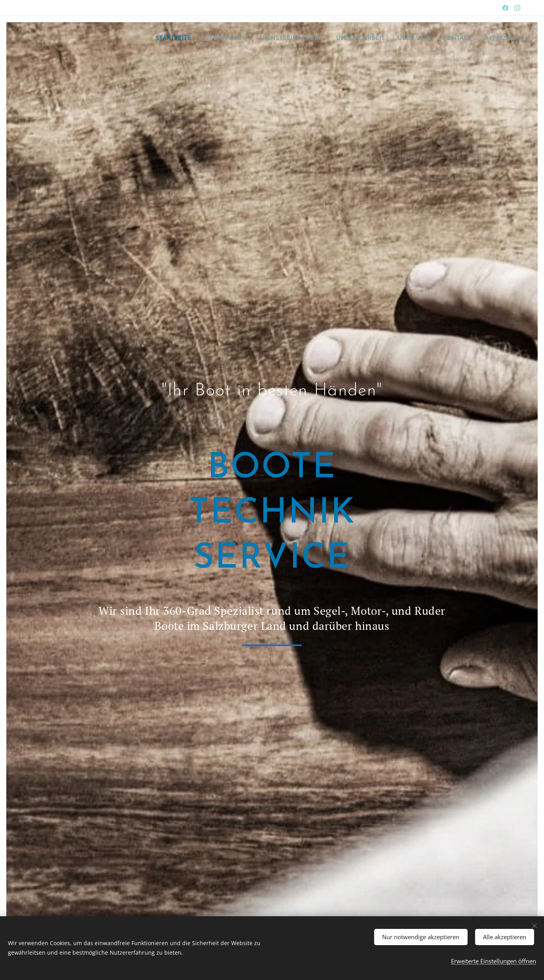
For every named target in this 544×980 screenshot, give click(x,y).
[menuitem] (185, 38)
